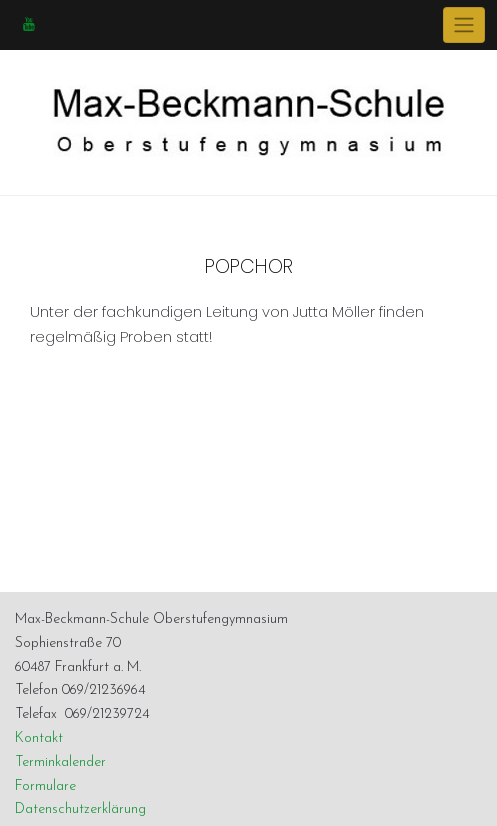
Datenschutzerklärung (80, 809)
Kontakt (39, 738)
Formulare (45, 786)
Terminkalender (60, 762)
